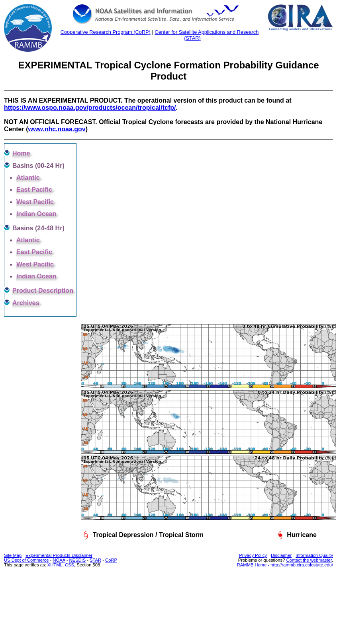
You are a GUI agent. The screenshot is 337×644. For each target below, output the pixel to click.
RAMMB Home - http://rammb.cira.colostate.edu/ (285, 565)
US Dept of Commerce (26, 560)
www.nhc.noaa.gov (57, 129)
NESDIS (78, 560)
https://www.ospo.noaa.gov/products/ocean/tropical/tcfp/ (90, 108)
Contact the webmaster (309, 560)
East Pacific (34, 190)
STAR (95, 560)
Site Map (13, 555)
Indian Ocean (36, 214)
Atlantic (28, 178)
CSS (70, 565)
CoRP (111, 560)
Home (21, 153)
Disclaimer (281, 555)
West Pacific (35, 202)
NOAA (59, 560)
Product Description (43, 291)
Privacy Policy (253, 555)
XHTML (55, 565)
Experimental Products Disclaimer (59, 555)
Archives (26, 303)
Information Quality (314, 555)
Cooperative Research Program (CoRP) (106, 32)
